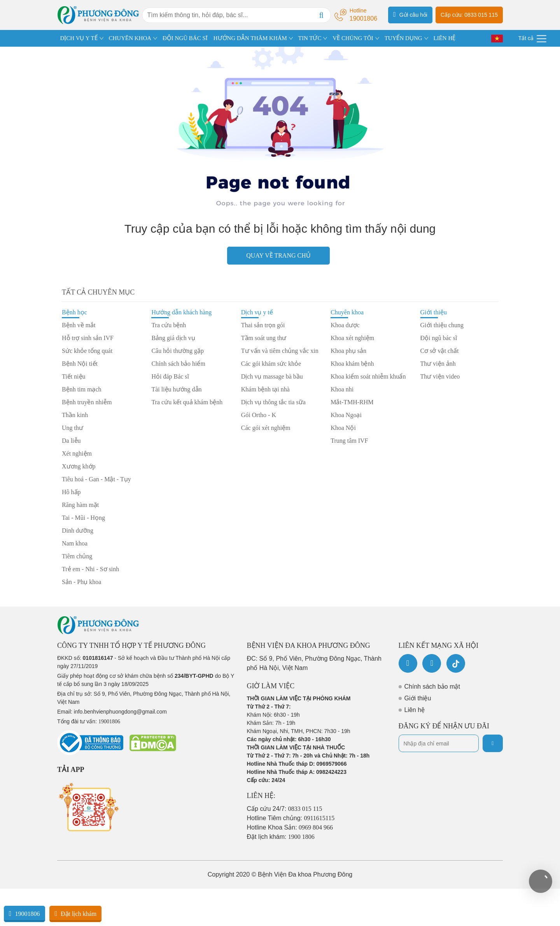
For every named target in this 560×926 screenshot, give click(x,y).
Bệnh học (74, 312)
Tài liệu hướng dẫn (176, 389)
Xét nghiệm (77, 453)
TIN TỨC (310, 38)
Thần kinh (75, 415)
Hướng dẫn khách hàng (181, 312)
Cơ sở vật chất (440, 351)
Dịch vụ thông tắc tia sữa (273, 402)
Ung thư (73, 428)
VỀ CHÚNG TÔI (353, 38)
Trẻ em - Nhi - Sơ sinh (90, 569)
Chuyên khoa (347, 312)
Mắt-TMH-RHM (352, 402)
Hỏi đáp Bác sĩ (170, 376)
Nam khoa (75, 543)
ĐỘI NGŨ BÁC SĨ (185, 38)
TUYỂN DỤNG (403, 38)
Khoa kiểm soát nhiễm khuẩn (368, 376)
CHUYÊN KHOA (130, 38)
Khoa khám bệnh (352, 364)
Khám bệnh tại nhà (265, 389)
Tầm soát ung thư (264, 338)
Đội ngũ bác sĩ (439, 338)
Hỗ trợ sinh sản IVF (88, 338)
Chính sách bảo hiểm (178, 364)
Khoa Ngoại (346, 415)
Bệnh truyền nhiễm (87, 402)
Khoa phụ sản (348, 351)
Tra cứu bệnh (169, 325)
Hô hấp (71, 492)
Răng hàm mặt (80, 505)
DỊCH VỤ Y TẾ (79, 38)
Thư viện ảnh (438, 364)
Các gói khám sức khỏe (271, 364)
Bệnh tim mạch (82, 389)
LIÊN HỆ (444, 38)
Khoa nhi (342, 389)
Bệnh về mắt (79, 325)
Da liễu (71, 441)
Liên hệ (415, 710)
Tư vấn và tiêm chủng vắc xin (280, 351)
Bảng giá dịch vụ (173, 338)
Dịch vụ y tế (257, 312)
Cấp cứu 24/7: (285, 809)
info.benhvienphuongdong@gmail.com (120, 712)
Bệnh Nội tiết (80, 364)
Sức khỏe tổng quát (87, 351)
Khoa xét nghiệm (352, 338)
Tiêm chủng (77, 556)
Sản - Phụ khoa (81, 582)
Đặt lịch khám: (281, 837)
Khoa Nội (343, 428)
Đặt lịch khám (75, 914)
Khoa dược (345, 325)
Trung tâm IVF (349, 441)
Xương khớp (79, 466)
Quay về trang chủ (278, 255)
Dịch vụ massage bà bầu (272, 376)
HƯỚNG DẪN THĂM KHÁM (250, 38)
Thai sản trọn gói (263, 325)
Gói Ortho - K (259, 415)
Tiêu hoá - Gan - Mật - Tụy (96, 479)
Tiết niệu (74, 376)
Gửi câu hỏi (410, 14)
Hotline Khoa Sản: (290, 827)
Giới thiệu (434, 312)
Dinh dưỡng (78, 531)
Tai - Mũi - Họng (83, 518)
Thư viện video (440, 376)
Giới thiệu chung (442, 325)
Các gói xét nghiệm (266, 428)
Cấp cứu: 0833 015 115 (469, 15)
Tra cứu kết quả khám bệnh (187, 402)
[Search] (321, 15)
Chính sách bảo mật (432, 687)
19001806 (24, 914)
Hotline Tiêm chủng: (291, 818)
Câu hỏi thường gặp (178, 351)
